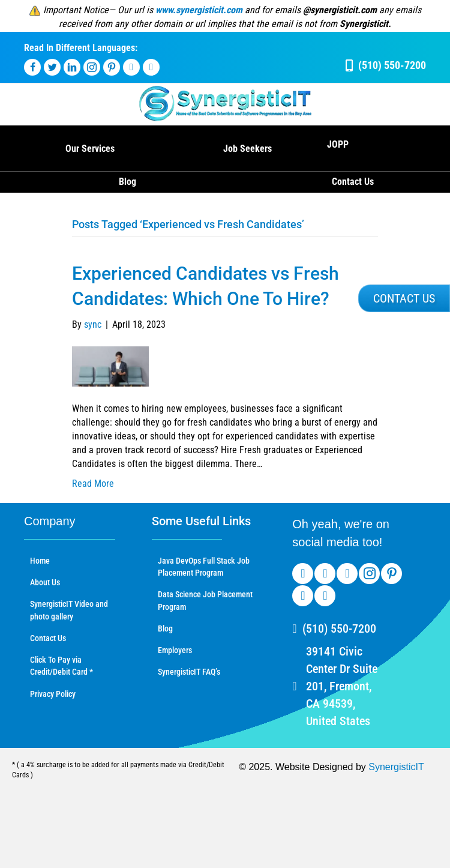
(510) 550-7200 (339, 628)
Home (40, 561)
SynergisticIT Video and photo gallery (69, 610)
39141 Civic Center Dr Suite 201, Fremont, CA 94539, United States (342, 686)
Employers (175, 650)
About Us (45, 582)
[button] (404, 298)
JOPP (338, 144)
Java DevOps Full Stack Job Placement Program (204, 567)
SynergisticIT (396, 767)
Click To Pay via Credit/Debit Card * (61, 666)
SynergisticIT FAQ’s (189, 672)
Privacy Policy (53, 694)
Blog (127, 182)
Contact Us (353, 182)
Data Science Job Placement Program (205, 600)
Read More (93, 484)
